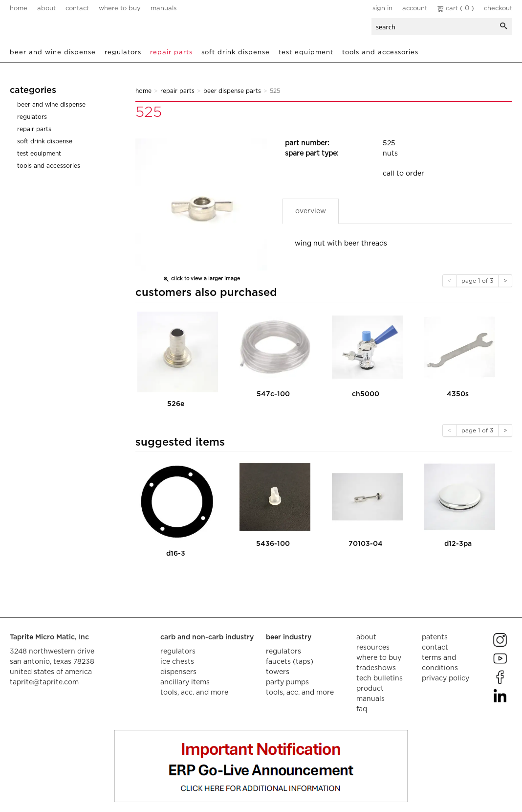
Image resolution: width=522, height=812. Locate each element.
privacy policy (446, 678)
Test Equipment (306, 53)
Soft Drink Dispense (236, 53)
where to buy (120, 9)
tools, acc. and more (194, 693)
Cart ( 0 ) (456, 9)
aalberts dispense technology (68, 29)
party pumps (287, 682)
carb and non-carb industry (207, 637)
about (46, 9)
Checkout (498, 9)
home (19, 9)
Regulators (123, 53)
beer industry (289, 637)
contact (77, 9)
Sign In (382, 9)
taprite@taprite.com (44, 682)
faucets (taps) (290, 662)
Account (415, 9)
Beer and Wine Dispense (53, 53)
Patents (435, 637)
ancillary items (185, 682)
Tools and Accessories (380, 53)
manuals (163, 9)
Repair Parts (171, 53)
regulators (178, 652)
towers (278, 672)
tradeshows (376, 668)
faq (362, 709)
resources (373, 648)
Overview (311, 211)
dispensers (178, 672)
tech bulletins (380, 678)
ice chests (177, 662)
